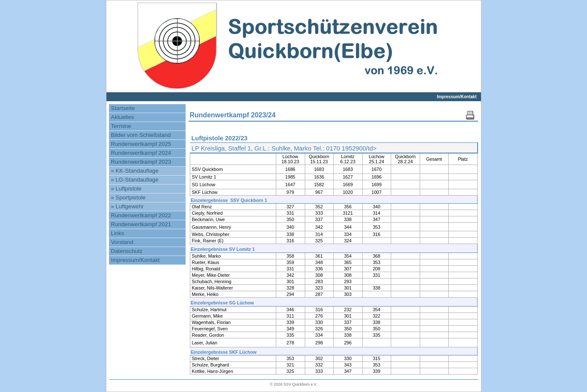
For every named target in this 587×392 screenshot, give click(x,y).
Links (118, 233)
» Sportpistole (129, 197)
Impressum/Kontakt (457, 97)
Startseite (123, 108)
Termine (121, 126)
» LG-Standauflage (135, 180)
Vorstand (122, 242)
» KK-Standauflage (135, 171)
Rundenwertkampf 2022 (141, 215)
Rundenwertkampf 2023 (141, 162)
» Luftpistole (126, 189)
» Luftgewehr (127, 206)
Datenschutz (127, 251)
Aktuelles (123, 117)
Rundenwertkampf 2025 (141, 144)
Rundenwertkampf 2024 (141, 153)
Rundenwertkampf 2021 (141, 224)
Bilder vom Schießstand (141, 135)
